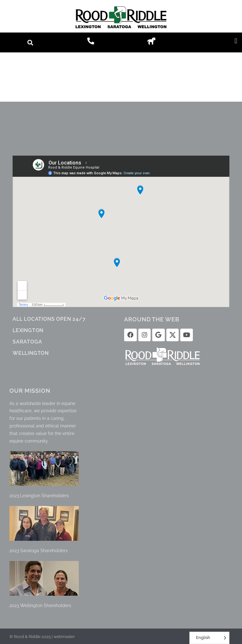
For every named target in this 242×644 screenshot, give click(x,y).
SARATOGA (27, 342)
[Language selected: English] (209, 638)
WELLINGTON (31, 353)
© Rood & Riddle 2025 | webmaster (42, 636)
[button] (30, 42)
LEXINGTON (28, 330)
